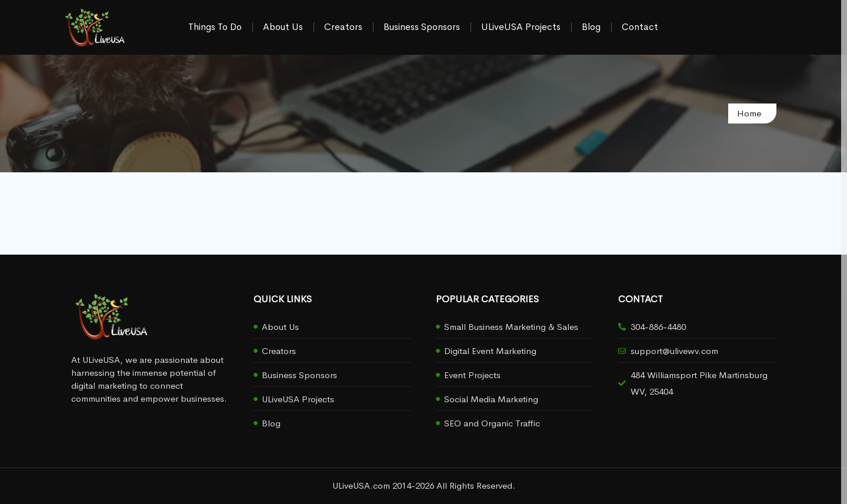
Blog (591, 27)
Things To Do (215, 27)
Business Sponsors (422, 27)
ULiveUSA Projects (521, 27)
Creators (343, 27)
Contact (640, 27)
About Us (283, 27)
